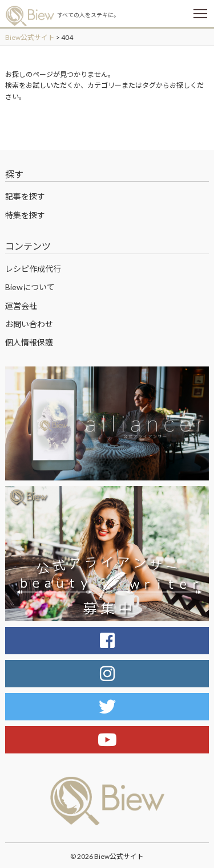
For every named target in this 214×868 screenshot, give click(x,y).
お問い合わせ (29, 324)
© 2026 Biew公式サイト (107, 856)
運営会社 (21, 306)
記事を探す (25, 196)
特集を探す (25, 215)
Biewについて (30, 287)
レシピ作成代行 (33, 269)
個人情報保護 (29, 342)
